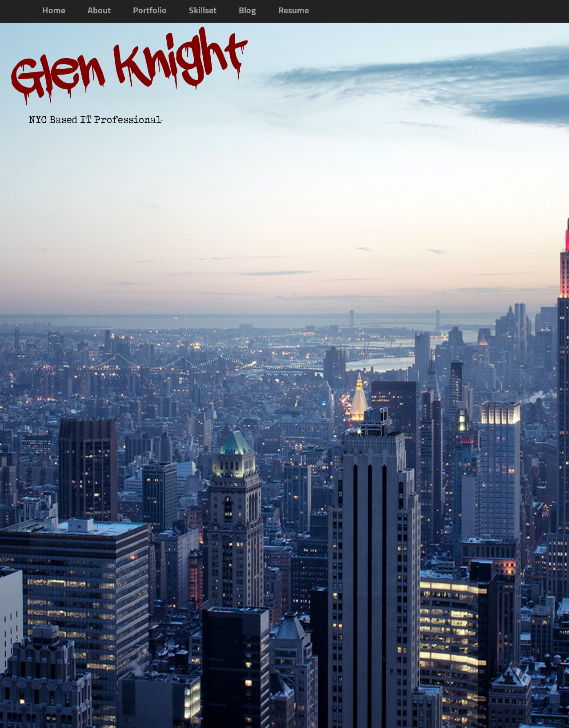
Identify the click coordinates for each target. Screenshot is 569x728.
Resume (294, 11)
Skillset (203, 11)
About (99, 11)
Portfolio (150, 11)
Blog (247, 11)
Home (54, 11)
